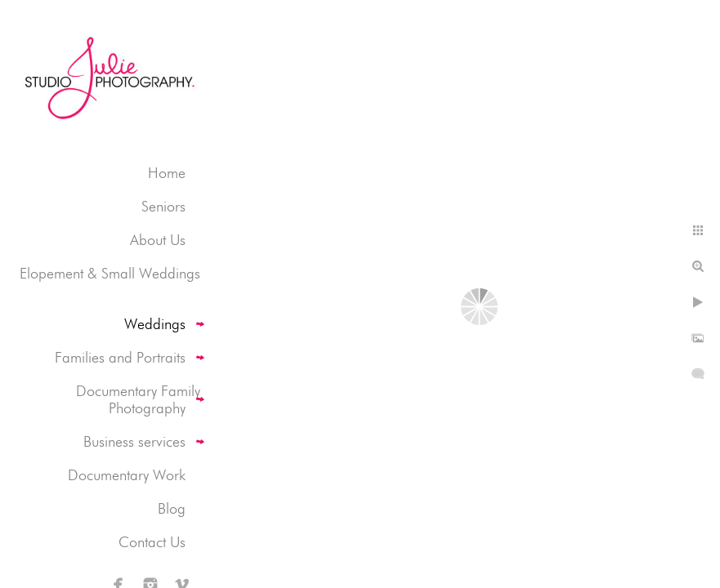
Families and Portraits (120, 357)
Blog (172, 508)
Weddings (155, 324)
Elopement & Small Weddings (110, 273)
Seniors (163, 206)
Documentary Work (127, 475)
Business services (134, 441)
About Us (158, 240)
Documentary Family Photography (138, 399)
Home (167, 173)
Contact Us (152, 542)
